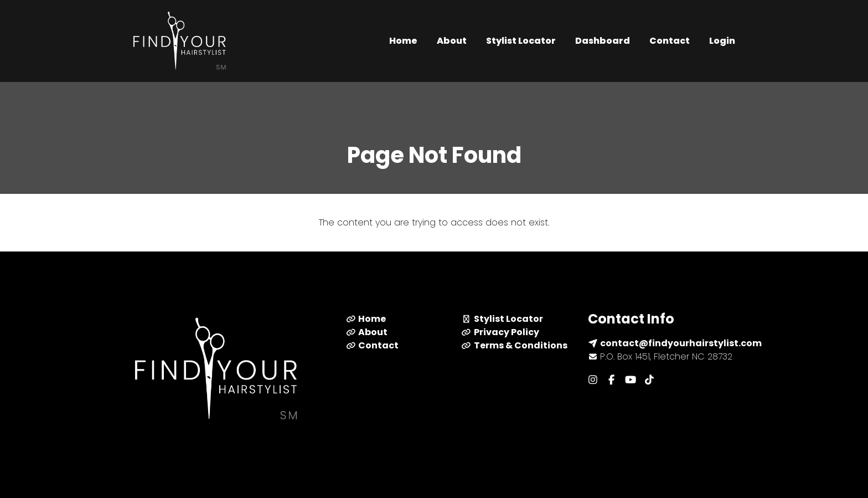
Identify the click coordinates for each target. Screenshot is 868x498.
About (452, 41)
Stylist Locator (521, 41)
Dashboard (603, 41)
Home (403, 41)
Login (722, 41)
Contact (670, 41)
